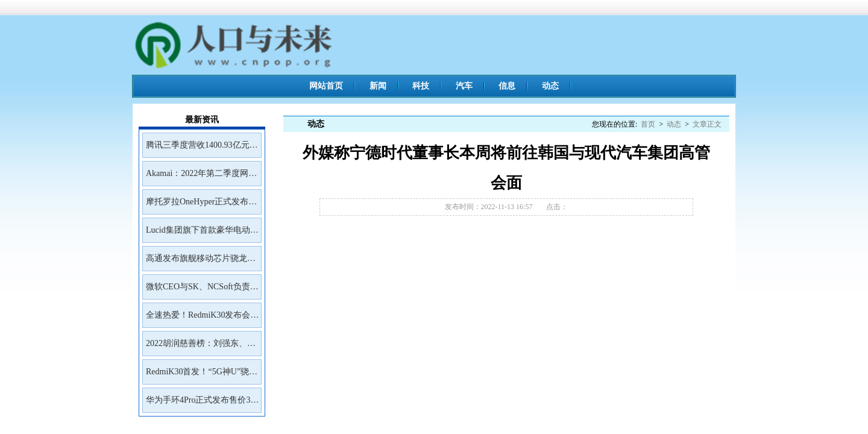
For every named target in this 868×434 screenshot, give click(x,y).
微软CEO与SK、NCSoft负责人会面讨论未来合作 (202, 291)
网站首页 (326, 86)
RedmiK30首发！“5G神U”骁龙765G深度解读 (202, 376)
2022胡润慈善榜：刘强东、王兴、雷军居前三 (201, 347)
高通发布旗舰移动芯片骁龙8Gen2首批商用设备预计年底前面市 (199, 262)
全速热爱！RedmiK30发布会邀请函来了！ (202, 319)
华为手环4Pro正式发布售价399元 (202, 404)
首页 (648, 124)
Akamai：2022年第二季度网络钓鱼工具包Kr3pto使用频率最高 (201, 177)
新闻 (378, 86)
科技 (421, 86)
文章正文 (707, 124)
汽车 (464, 86)
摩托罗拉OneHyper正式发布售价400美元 (201, 206)
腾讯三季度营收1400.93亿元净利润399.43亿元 (202, 149)
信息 (507, 86)
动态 (550, 86)
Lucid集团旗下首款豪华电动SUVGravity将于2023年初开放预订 (201, 234)
